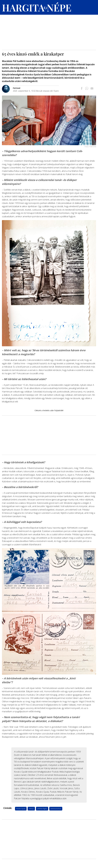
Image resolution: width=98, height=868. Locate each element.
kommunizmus (56, 809)
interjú (31, 809)
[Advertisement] (49, 30)
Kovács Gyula (21, 809)
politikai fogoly (42, 809)
